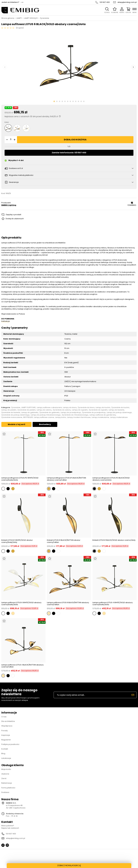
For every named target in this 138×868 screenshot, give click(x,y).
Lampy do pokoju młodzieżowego (46, 415)
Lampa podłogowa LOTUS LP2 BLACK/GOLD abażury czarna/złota (111, 479)
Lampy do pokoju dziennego (119, 412)
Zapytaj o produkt (13, 215)
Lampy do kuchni (103, 408)
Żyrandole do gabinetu (49, 412)
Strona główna (8, 18)
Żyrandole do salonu (62, 410)
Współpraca (7, 726)
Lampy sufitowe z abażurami (49, 408)
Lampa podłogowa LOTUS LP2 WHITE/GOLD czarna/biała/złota (20, 479)
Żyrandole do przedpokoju (94, 412)
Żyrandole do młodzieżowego (75, 415)
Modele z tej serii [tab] (16, 424)
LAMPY (19, 18)
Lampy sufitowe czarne (44, 417)
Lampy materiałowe (119, 417)
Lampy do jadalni (9, 410)
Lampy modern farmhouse (79, 417)
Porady (5, 731)
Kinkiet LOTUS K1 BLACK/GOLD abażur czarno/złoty (114, 540)
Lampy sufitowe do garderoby (103, 415)
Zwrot (4, 778)
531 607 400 (105, 2)
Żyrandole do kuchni (120, 408)
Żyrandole (45, 18)
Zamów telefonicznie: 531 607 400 (69, 153)
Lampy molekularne (100, 417)
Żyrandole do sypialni (98, 410)
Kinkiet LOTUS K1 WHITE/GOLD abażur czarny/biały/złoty (17, 541)
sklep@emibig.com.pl (127, 2)
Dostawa (5, 792)
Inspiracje (6, 735)
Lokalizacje (6, 758)
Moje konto (6, 769)
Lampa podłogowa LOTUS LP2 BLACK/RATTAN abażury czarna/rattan (66, 479)
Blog (3, 753)
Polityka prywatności (10, 744)
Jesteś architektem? (10, 2)
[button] (7, 140)
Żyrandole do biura (86, 408)
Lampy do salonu (44, 410)
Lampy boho (61, 417)
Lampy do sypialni (80, 410)
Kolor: (7, 122)
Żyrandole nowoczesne (12, 417)
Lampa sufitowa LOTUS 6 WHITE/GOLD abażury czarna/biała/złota (21, 604)
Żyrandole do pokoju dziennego (15, 415)
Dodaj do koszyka (75, 140)
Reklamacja (7, 783)
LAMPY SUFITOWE (29, 408)
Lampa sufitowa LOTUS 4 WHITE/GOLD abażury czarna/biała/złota (113, 604)
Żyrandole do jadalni (26, 410)
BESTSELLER (28, 417)
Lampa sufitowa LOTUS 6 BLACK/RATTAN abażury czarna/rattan (68, 604)
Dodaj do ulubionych (15, 219)
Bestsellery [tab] (45, 424)
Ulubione (5, 774)
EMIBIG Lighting (9, 205)
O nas (4, 717)
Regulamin (6, 740)
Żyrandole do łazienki (11, 412)
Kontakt (5, 749)
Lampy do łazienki (116, 410)
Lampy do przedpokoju (71, 412)
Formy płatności (8, 788)
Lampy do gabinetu (30, 412)
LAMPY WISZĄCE (31, 18)
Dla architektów (8, 721)
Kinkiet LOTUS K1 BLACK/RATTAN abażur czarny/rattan (64, 541)
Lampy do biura (70, 408)
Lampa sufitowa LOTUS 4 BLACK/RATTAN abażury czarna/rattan (22, 666)
